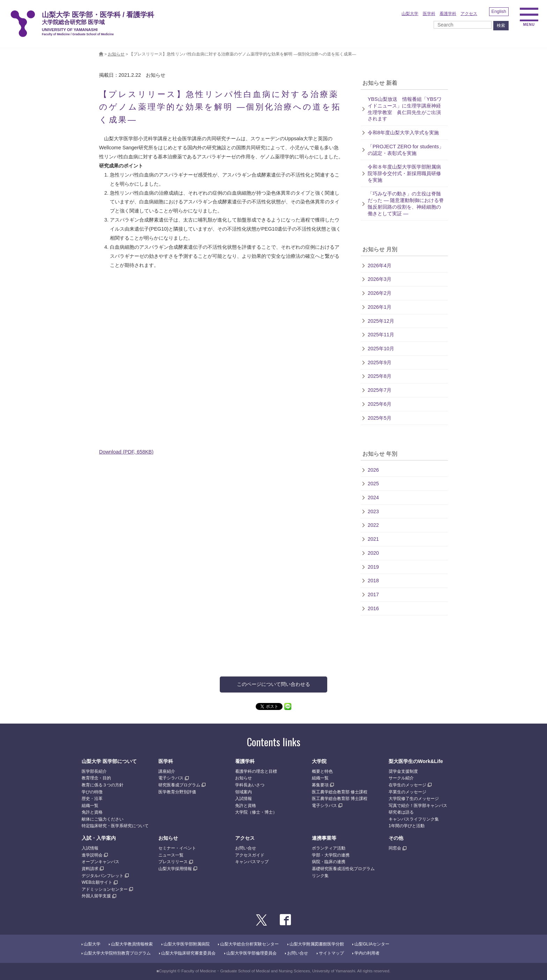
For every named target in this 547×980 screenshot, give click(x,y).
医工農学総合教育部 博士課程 (340, 799)
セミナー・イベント (177, 848)
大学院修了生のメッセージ (414, 799)
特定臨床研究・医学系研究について (115, 826)
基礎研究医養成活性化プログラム (343, 869)
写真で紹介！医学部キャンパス (418, 806)
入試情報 (243, 799)
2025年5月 (380, 418)
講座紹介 (167, 771)
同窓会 (395, 848)
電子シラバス (171, 778)
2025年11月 (381, 335)
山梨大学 (410, 14)
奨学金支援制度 (403, 771)
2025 (373, 484)
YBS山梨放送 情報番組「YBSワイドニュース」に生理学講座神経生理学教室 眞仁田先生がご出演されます (405, 109)
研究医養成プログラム (179, 785)
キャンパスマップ (252, 862)
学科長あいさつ (250, 785)
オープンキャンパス (100, 862)
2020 (373, 553)
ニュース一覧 (171, 855)
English (499, 11)
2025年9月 (380, 362)
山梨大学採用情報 (175, 869)
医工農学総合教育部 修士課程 (340, 792)
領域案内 (243, 792)
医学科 (429, 14)
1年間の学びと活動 (407, 826)
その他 (396, 838)
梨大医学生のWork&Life (416, 761)
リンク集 (320, 876)
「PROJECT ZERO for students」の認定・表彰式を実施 (406, 150)
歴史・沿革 (92, 799)
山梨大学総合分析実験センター (249, 944)
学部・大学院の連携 (331, 855)
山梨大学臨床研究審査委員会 (188, 953)
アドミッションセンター (105, 889)
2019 (373, 567)
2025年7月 (380, 390)
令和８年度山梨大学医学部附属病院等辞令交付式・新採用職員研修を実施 (404, 173)
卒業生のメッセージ (407, 792)
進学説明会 (92, 855)
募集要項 (320, 785)
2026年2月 (380, 293)
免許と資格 (92, 812)
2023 (373, 511)
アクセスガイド (250, 855)
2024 (373, 498)
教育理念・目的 (96, 778)
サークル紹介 (401, 778)
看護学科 (448, 14)
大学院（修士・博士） (256, 812)
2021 (373, 539)
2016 (373, 608)
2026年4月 (380, 265)
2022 (373, 525)
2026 (373, 470)
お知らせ (116, 54)
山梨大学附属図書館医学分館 (317, 944)
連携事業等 (324, 838)
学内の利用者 (367, 953)
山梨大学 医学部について (109, 761)
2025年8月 (380, 376)
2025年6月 (380, 404)
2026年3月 (380, 279)
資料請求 (90, 869)
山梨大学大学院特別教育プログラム (117, 953)
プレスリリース (173, 862)
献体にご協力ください (103, 819)
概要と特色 (322, 771)
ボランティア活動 (329, 848)
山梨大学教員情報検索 (132, 944)
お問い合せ (246, 848)
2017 (373, 594)
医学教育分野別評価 (177, 792)
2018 (373, 581)
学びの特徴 (92, 792)
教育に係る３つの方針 (103, 785)
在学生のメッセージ (407, 785)
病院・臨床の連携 (329, 862)
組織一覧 (90, 806)
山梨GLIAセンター (372, 944)
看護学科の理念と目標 (256, 771)
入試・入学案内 (99, 838)
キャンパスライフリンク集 (414, 819)
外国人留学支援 (96, 896)
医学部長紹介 (94, 771)
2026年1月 (380, 307)
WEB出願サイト (97, 882)
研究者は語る (401, 812)
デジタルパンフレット (103, 876)
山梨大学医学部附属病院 (187, 944)
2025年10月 (381, 349)
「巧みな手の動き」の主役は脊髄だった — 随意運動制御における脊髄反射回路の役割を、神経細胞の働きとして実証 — (406, 203)
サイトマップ (331, 953)
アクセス (469, 14)
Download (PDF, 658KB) (126, 452)
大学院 (319, 761)
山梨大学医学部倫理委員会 (252, 953)
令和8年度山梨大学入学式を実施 (403, 133)
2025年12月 (381, 321)
